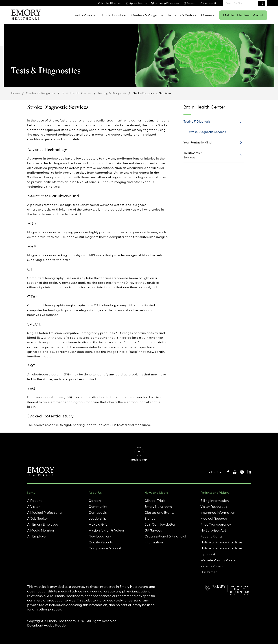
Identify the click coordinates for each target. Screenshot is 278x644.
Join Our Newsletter (160, 524)
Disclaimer (209, 572)
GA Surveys (153, 530)
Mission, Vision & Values (107, 530)
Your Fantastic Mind (198, 142)
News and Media (156, 493)
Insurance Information (218, 513)
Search (261, 3)
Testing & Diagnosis (112, 93)
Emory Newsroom (158, 507)
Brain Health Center (77, 93)
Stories (150, 518)
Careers (95, 501)
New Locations (100, 536)
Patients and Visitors (215, 493)
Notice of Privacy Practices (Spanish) (221, 551)
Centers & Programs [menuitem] (147, 15)
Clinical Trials (155, 501)
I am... (31, 493)
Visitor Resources (214, 507)
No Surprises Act (213, 530)
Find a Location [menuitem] (114, 15)
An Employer (37, 536)
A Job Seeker (38, 518)
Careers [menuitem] (208, 15)
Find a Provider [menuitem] (85, 15)
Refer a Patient (212, 566)
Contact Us (98, 513)
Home (15, 93)
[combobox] (245, 3)
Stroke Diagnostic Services (207, 132)
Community (98, 507)
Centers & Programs (41, 93)
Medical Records (214, 518)
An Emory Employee (43, 524)
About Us (95, 493)
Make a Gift (98, 524)
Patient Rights (211, 536)
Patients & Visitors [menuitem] (182, 15)
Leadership (97, 518)
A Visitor (34, 507)
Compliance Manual (105, 548)
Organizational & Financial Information (165, 539)
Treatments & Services (193, 155)
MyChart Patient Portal (243, 15)
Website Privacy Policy (218, 560)
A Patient (34, 501)
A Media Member (41, 530)
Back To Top (139, 460)
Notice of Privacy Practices (221, 542)
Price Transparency (216, 524)
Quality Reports (101, 542)
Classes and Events (159, 513)
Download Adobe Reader (47, 625)
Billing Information (215, 501)
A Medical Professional (45, 513)
